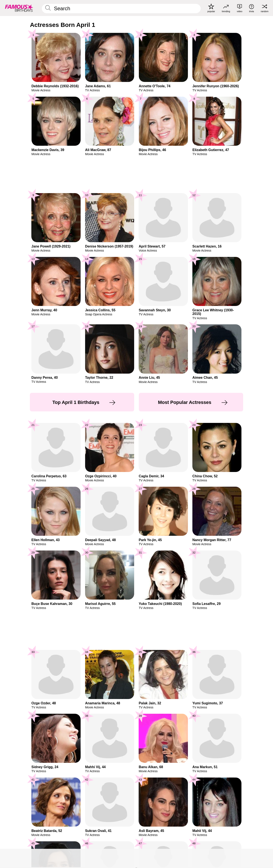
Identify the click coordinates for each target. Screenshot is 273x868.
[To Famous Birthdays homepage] (19, 8)
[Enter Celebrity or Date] (121, 9)
